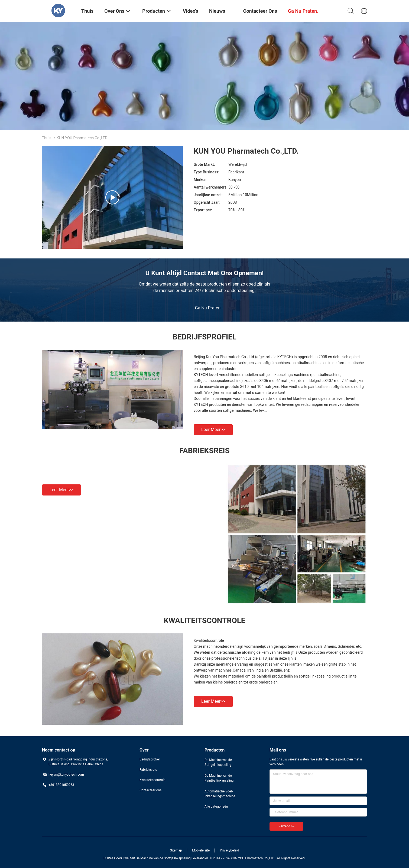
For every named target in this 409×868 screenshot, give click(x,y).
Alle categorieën (216, 807)
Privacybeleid (230, 850)
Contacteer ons (150, 790)
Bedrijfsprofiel (150, 759)
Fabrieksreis (148, 770)
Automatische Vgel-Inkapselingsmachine (220, 794)
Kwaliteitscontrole (152, 780)
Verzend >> (286, 826)
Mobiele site (201, 850)
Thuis (47, 138)
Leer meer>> (213, 430)
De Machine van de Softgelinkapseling (218, 762)
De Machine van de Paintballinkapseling (219, 778)
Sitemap (176, 850)
